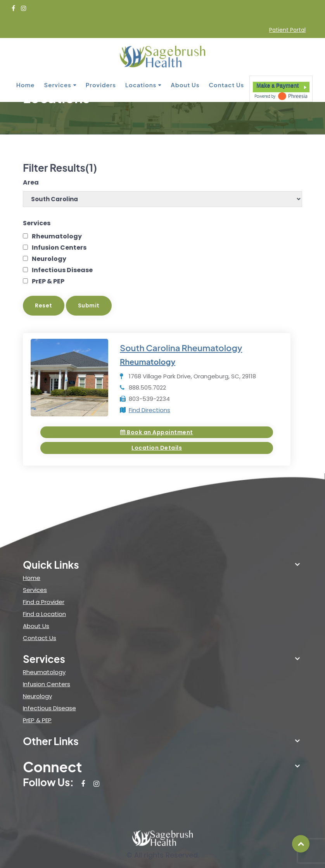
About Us (185, 84)
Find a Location (44, 614)
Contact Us (226, 84)
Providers (101, 84)
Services (58, 84)
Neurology (49, 259)
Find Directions (150, 410)
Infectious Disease (62, 270)
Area (31, 182)
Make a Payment (277, 85)
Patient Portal (287, 30)
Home (26, 84)
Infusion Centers (59, 248)
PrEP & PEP (48, 281)
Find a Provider (44, 602)
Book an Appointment (157, 432)
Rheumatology (57, 236)
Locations (141, 84)
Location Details (157, 448)
